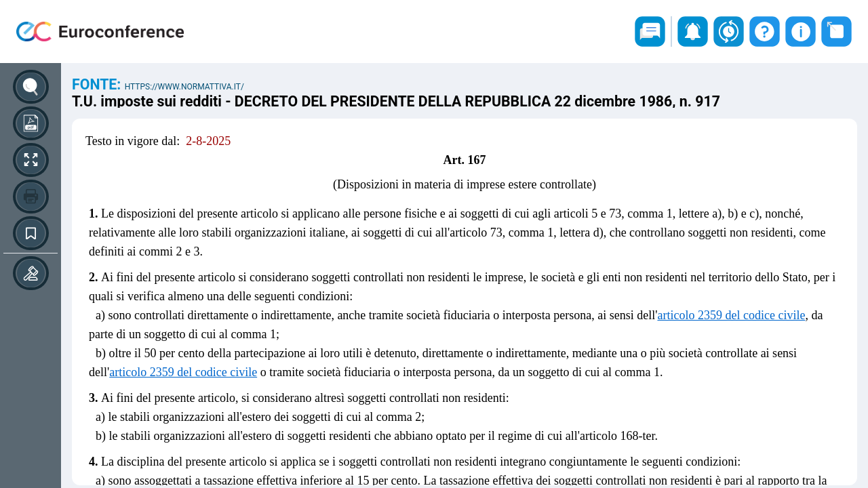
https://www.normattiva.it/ (184, 87)
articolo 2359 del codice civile (731, 315)
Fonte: (98, 84)
